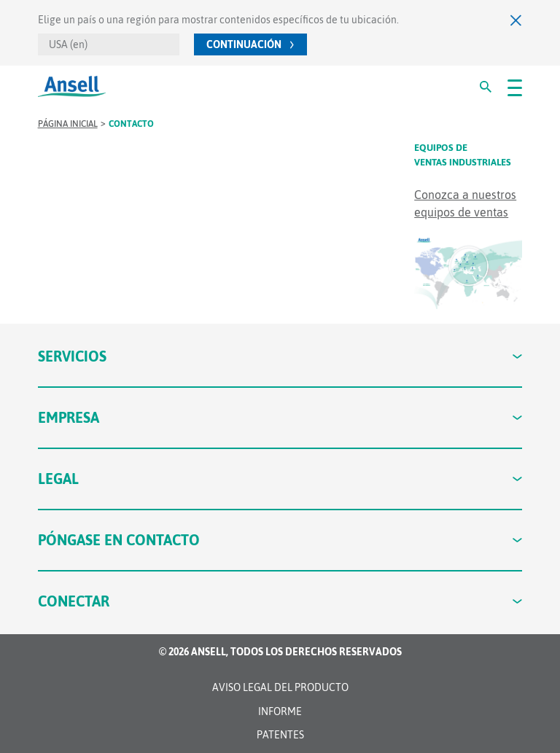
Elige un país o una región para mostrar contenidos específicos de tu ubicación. (218, 20)
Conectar (280, 601)
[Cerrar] (516, 20)
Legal (280, 479)
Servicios (280, 356)
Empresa (280, 417)
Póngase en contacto (280, 540)
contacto (131, 124)
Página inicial (68, 124)
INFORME (280, 711)
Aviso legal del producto (280, 687)
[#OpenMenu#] (515, 87)
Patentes (280, 735)
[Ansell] (72, 86)
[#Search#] (486, 87)
